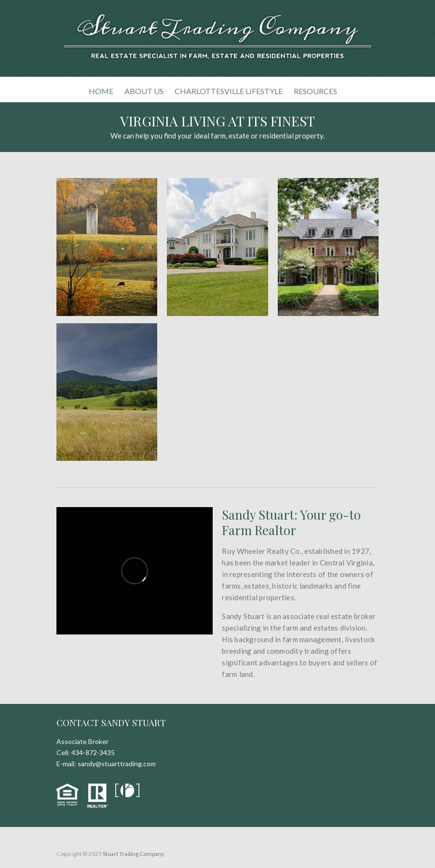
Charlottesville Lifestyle (229, 91)
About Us (144, 91)
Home (101, 91)
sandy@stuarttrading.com (117, 764)
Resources (315, 91)
